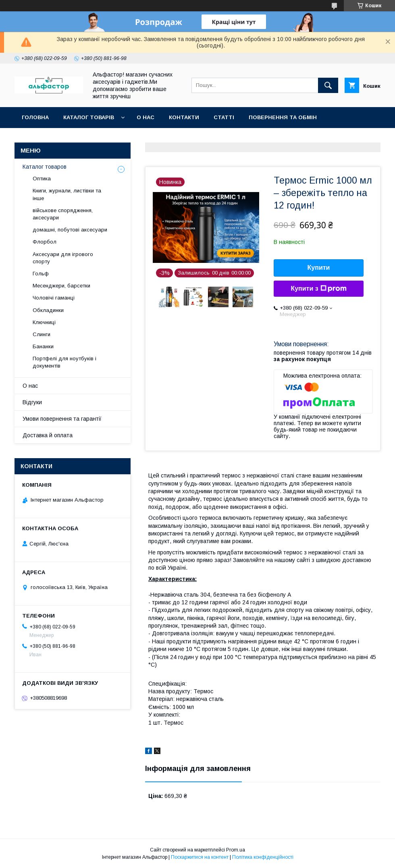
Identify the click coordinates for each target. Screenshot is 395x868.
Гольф (41, 274)
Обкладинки (48, 310)
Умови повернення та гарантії (62, 419)
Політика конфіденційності (263, 857)
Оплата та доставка (54, 138)
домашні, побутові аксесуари (70, 230)
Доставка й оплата (48, 435)
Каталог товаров (45, 167)
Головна (35, 117)
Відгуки (32, 402)
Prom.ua (236, 850)
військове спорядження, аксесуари (63, 214)
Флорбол (45, 242)
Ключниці (44, 322)
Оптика (42, 179)
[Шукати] (328, 85)
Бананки (43, 346)
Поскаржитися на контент (200, 857)
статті (224, 117)
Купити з (318, 289)
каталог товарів (89, 117)
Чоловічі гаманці (54, 298)
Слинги (42, 334)
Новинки (114, 138)
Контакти (184, 117)
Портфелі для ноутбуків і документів (64, 362)
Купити (319, 268)
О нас (146, 117)
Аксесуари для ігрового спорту (63, 258)
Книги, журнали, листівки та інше (67, 194)
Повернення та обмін (283, 117)
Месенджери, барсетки (61, 286)
